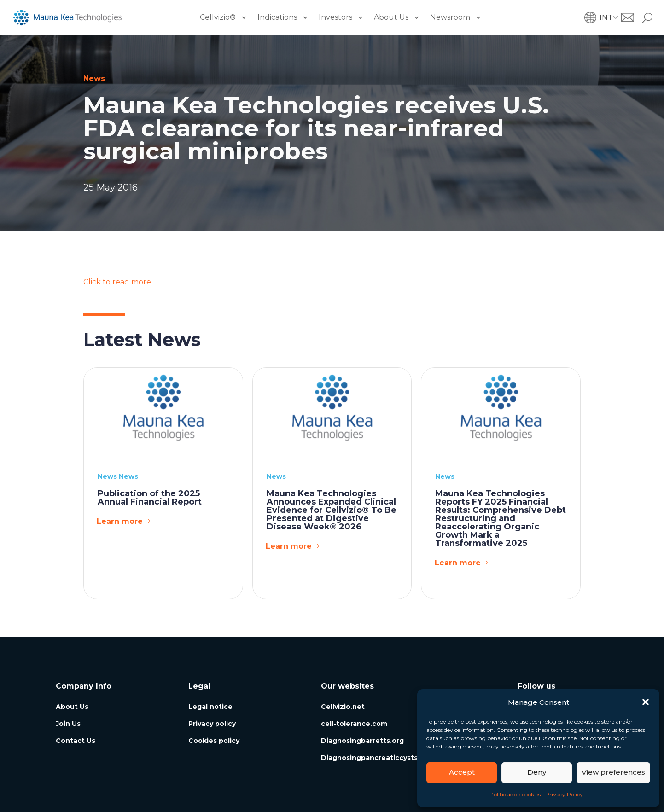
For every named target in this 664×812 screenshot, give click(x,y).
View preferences (613, 772)
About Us (391, 17)
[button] (646, 702)
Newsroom (450, 17)
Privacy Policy (564, 794)
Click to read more (117, 282)
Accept (462, 772)
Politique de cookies (515, 794)
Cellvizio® (218, 17)
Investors (335, 17)
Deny (537, 772)
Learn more (120, 521)
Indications (277, 17)
